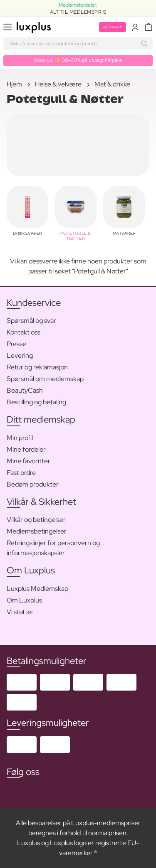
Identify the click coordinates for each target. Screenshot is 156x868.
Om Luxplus (24, 600)
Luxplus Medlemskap (37, 589)
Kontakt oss (24, 332)
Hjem (14, 84)
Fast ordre (21, 473)
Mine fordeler (26, 449)
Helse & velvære (58, 84)
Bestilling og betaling (36, 402)
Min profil (20, 438)
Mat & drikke (112, 84)
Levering (20, 355)
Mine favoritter (28, 461)
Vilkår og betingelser (36, 520)
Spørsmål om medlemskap (45, 379)
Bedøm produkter (33, 484)
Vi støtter (20, 612)
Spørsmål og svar (31, 321)
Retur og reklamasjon (37, 367)
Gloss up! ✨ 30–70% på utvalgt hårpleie (78, 60)
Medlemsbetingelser (37, 531)
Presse (16, 344)
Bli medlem (113, 27)
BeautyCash (25, 390)
